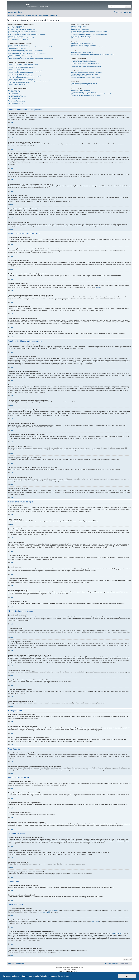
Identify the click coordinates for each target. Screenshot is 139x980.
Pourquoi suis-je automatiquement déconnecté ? (21, 38)
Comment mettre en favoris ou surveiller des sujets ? (85, 74)
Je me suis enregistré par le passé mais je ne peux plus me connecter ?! (27, 35)
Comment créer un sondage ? (16, 69)
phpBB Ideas (95, 922)
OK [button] (127, 976)
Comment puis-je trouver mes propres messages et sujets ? (86, 67)
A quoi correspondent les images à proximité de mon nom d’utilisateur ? (27, 54)
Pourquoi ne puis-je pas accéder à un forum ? (20, 74)
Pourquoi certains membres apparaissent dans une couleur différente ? (89, 35)
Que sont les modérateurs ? (78, 28)
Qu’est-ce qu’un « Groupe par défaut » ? (81, 36)
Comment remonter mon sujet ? (16, 84)
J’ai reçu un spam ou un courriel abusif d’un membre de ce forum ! (88, 47)
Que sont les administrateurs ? (79, 26)
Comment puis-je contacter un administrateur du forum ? (86, 95)
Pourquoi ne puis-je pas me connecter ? (19, 33)
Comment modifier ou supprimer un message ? (20, 66)
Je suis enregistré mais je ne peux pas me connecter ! (22, 31)
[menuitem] (20, 12)
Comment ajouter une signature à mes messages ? (22, 68)
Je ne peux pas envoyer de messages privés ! (83, 44)
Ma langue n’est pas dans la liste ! (17, 52)
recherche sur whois (117, 933)
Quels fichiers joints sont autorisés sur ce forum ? (84, 83)
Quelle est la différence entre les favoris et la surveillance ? (86, 72)
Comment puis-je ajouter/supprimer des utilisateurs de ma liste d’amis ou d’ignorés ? (93, 54)
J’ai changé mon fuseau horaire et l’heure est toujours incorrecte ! (25, 50)
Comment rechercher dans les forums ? (81, 60)
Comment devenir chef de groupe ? (80, 33)
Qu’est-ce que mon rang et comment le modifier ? (21, 57)
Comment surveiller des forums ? (79, 76)
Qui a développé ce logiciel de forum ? (81, 90)
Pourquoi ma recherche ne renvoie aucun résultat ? (84, 62)
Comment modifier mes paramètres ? (18, 45)
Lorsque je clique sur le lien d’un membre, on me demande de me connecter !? (31, 59)
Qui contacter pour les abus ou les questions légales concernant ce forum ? (91, 94)
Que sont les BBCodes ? (15, 90)
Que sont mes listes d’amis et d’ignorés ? (82, 53)
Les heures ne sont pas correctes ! (17, 49)
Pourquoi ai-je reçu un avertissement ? (18, 78)
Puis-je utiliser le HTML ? (15, 92)
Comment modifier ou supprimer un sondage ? (20, 73)
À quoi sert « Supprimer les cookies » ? (18, 40)
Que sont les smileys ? (14, 93)
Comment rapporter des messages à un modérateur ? (22, 79)
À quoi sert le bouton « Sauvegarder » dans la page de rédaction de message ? (29, 81)
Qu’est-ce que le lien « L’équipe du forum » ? (83, 38)
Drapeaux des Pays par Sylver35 (67, 971)
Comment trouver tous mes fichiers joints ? (82, 85)
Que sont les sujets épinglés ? (16, 100)
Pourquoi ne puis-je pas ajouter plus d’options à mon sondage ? (25, 71)
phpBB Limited (54, 910)
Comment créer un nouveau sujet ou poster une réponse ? (24, 64)
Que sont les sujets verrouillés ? (17, 102)
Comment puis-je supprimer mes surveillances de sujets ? (86, 77)
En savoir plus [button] (64, 976)
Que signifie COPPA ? (14, 28)
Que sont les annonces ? (15, 98)
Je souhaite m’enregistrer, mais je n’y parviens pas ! (22, 29)
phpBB (98, 287)
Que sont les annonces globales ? (17, 97)
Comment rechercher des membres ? (81, 65)
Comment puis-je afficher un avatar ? (18, 55)
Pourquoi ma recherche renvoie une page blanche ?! (85, 63)
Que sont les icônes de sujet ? (16, 103)
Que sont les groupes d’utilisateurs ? (80, 29)
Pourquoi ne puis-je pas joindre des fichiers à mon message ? (24, 76)
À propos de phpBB (44, 912)
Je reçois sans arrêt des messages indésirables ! (84, 45)
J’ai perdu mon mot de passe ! (16, 36)
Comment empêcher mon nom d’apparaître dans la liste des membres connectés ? (30, 47)
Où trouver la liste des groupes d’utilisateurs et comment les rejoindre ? (90, 31)
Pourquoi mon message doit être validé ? (19, 83)
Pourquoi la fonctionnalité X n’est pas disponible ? (84, 92)
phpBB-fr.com (72, 969)
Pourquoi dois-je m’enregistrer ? (17, 26)
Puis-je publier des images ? (16, 95)
